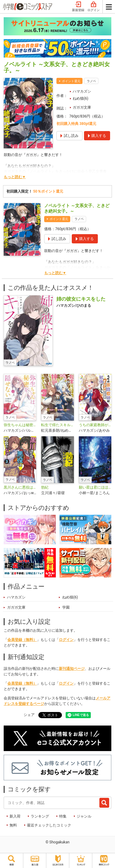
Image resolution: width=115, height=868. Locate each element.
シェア (29, 715)
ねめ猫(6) (80, 98)
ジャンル (84, 816)
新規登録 (78, 7)
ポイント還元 (71, 81)
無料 (13, 825)
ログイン (94, 7)
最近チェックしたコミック (49, 825)
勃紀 (45, 487)
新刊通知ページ (72, 669)
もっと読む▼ (15, 177)
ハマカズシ (82, 91)
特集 (63, 816)
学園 (66, 607)
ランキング (40, 816)
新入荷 (15, 816)
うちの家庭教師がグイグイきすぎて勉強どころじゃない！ (95, 425)
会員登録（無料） (22, 640)
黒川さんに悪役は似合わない (20, 487)
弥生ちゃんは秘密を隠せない (20, 425)
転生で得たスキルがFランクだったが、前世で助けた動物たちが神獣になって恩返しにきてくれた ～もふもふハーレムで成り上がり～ (57, 425)
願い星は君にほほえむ (95, 487)
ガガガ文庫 (82, 107)
